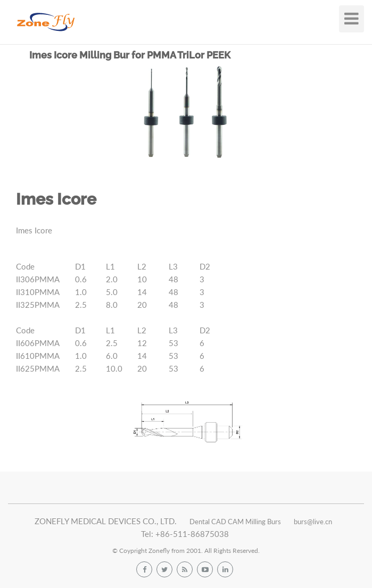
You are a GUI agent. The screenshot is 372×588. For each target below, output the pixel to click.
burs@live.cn (313, 522)
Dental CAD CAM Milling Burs (235, 522)
